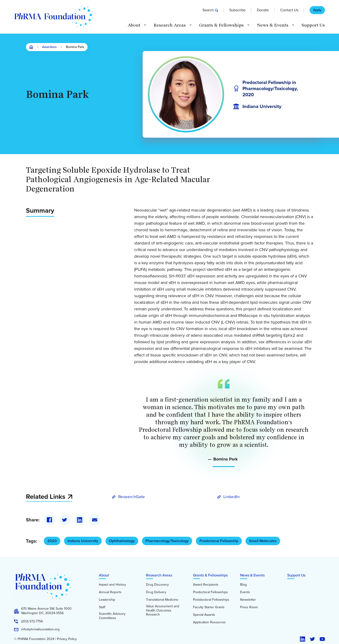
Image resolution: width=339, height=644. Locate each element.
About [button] (134, 25)
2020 (52, 541)
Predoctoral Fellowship (219, 541)
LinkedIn (232, 497)
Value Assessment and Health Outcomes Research (163, 610)
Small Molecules (263, 541)
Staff (102, 607)
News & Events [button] (273, 25)
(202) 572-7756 (32, 621)
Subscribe (237, 10)
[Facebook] (49, 520)
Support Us (313, 25)
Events (245, 592)
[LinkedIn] (80, 520)
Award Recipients (206, 585)
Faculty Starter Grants (209, 607)
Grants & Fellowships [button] (221, 25)
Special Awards (204, 615)
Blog (243, 585)
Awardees (49, 47)
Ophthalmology (122, 541)
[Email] (95, 520)
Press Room (249, 607)
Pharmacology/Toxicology (167, 541)
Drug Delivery (156, 592)
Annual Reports (110, 592)
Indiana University (83, 541)
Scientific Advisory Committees (112, 616)
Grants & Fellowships (210, 575)
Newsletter (248, 600)
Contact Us (289, 10)
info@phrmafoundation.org (40, 629)
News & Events (252, 575)
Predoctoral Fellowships (210, 592)
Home (31, 47)
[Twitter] (65, 520)
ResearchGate (131, 497)
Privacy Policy (67, 639)
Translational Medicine (162, 600)
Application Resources (209, 622)
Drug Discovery (157, 585)
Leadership (107, 600)
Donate (263, 10)
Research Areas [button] (170, 25)
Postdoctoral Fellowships (211, 600)
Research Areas (159, 575)
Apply (317, 10)
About (104, 575)
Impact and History (112, 585)
